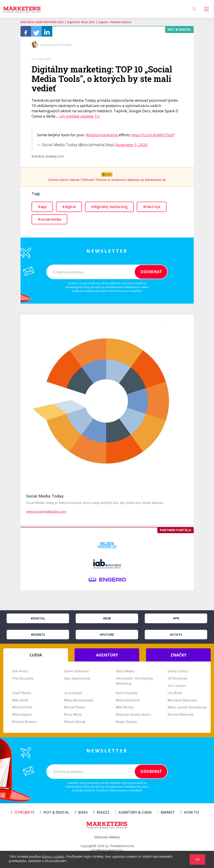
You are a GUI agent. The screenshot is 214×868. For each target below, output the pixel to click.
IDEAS (81, 815)
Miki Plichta (125, 710)
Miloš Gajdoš (22, 717)
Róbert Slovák (75, 724)
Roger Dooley (126, 724)
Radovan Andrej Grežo (133, 717)
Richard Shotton (24, 724)
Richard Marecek (181, 717)
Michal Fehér (22, 710)
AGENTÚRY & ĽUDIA (133, 815)
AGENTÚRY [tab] (107, 657)
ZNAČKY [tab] (178, 657)
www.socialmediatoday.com (46, 514)
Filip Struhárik (23, 681)
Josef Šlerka (22, 695)
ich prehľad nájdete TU (80, 118)
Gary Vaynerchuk (77, 681)
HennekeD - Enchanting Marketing (134, 683)
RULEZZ (101, 815)
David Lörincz (178, 673)
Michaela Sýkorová (182, 702)
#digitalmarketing (102, 137)
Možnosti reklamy (107, 839)
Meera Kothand (128, 702)
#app (42, 209)
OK (197, 859)
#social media (49, 221)
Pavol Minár (73, 717)
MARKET (166, 815)
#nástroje (152, 209)
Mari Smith (20, 702)
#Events (38, 637)
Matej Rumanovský (79, 702)
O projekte (23, 815)
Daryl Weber (125, 673)
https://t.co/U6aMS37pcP (153, 137)
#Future (107, 637)
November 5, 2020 (131, 147)
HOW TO (190, 815)
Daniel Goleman (76, 673)
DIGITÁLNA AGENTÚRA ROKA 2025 (42, 22)
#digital (69, 209)
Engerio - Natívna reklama (115, 22)
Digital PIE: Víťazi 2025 (81, 22)
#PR (176, 620)
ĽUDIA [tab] (36, 657)
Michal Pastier (75, 710)
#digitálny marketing (109, 209)
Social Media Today (45, 498)
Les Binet (175, 695)
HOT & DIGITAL (54, 815)
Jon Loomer (177, 688)
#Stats (176, 637)
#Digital (38, 620)
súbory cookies (53, 856)
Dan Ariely (20, 673)
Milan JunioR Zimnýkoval (187, 710)
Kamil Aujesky (127, 695)
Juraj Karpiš (73, 695)
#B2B (107, 620)
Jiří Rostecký (177, 681)
